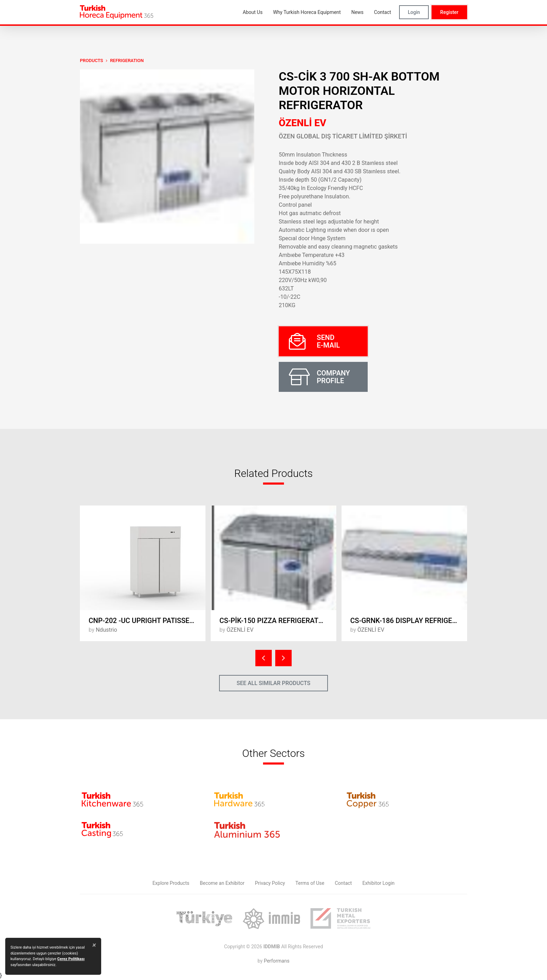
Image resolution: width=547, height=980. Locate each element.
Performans (276, 961)
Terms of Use (310, 883)
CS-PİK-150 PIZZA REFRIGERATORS (276, 621)
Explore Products (171, 883)
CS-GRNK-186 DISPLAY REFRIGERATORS (409, 621)
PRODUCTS (91, 60)
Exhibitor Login (379, 883)
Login (414, 12)
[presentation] (264, 658)
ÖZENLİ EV (302, 123)
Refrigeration (127, 60)
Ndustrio (106, 630)
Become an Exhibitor (222, 883)
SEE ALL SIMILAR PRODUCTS (273, 683)
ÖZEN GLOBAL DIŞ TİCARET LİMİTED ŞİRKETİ (343, 136)
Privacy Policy (270, 883)
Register (449, 12)
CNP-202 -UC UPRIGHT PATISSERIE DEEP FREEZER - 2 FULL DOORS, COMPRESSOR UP (147, 621)
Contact (343, 883)
